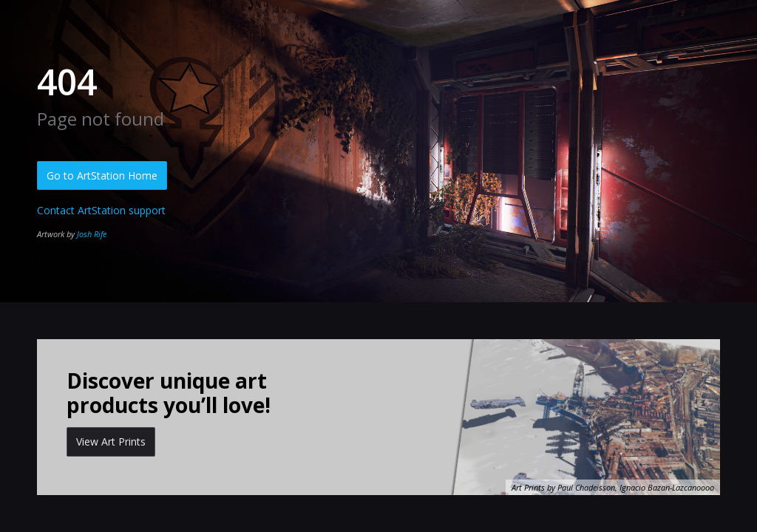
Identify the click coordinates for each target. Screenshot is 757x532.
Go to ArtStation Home (102, 175)
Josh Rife (92, 234)
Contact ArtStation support (101, 210)
